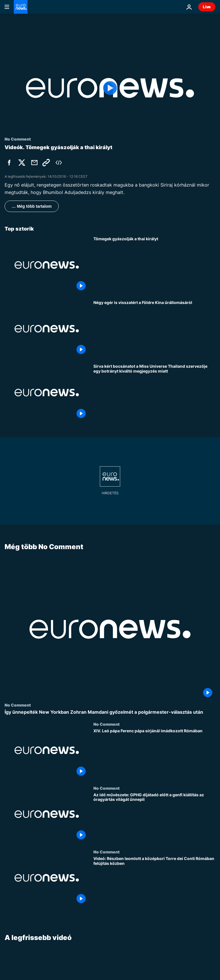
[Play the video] (110, 88)
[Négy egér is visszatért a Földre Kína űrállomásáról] (154, 329)
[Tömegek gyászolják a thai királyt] (154, 265)
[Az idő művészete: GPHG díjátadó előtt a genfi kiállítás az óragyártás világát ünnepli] (154, 817)
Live (207, 7)
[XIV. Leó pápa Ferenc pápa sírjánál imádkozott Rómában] (154, 754)
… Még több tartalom (32, 206)
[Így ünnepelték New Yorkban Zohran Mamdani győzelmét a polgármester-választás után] (110, 712)
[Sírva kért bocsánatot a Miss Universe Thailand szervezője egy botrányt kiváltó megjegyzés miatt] (154, 392)
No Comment (18, 705)
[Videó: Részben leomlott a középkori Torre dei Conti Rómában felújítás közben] (154, 881)
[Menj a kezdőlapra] (21, 7)
